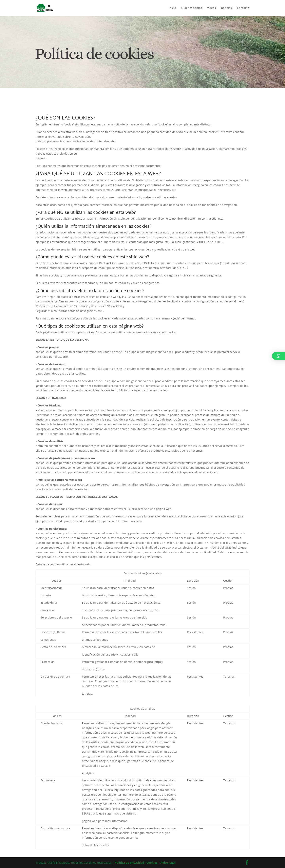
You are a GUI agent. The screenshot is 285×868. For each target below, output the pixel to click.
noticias (226, 8)
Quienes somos (192, 8)
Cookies (152, 863)
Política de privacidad (129, 863)
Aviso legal (168, 863)
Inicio (172, 8)
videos (212, 8)
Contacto (243, 8)
